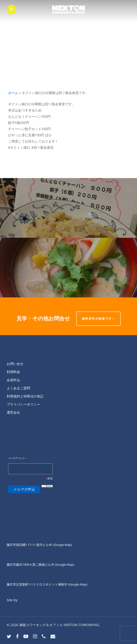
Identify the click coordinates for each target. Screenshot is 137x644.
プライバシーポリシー (23, 404)
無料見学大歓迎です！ (99, 319)
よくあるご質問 (18, 388)
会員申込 (13, 380)
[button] (11, 10)
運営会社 (13, 412)
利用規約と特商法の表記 (25, 396)
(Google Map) (65, 565)
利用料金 (13, 372)
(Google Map (62, 545)
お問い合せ (15, 364)
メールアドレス (18, 458)
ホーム (13, 93)
